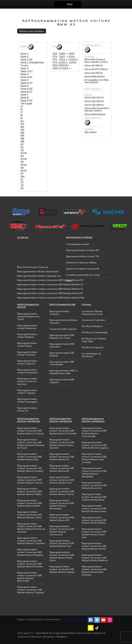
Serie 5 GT (27, 83)
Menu (70, 4)
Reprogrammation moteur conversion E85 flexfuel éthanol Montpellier (94, 472)
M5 (22, 136)
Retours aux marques (32, 31)
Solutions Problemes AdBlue (81, 263)
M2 (22, 127)
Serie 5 (25, 80)
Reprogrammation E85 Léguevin (62, 381)
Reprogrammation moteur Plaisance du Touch (28, 316)
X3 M (23, 153)
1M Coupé (26, 103)
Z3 (22, 182)
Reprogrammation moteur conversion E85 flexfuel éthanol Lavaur (94, 509)
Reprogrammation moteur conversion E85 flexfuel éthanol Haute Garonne (62, 444)
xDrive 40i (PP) (96, 69)
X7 (22, 174)
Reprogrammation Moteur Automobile (38, 271)
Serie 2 (25, 57)
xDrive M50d (95, 114)
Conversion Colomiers (94, 320)
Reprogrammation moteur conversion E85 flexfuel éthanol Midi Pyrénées (94, 571)
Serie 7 (25, 95)
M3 (22, 130)
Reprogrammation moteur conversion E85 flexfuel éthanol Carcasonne (62, 530)
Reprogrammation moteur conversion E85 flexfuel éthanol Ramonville (29, 577)
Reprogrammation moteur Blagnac (27, 336)
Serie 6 (25, 86)
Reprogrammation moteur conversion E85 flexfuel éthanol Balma (94, 520)
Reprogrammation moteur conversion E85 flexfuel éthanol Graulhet (30, 468)
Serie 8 (25, 98)
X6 (22, 168)
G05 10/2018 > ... (62, 65)
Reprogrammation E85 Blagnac (62, 354)
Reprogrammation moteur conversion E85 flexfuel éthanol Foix (62, 543)
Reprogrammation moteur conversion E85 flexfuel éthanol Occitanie (63, 431)
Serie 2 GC (27, 60)
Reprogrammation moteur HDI (83, 250)
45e (91, 132)
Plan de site (81, 619)
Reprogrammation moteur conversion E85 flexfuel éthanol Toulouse (31, 431)
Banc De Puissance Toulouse (33, 267)
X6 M (23, 171)
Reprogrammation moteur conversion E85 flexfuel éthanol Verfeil (94, 546)
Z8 (22, 188)
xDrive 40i (94, 66)
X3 (22, 150)
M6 (22, 139)
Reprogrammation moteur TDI (82, 256)
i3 (22, 106)
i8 (22, 115)
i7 (22, 112)
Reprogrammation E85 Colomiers (62, 345)
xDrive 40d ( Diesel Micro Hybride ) (97, 110)
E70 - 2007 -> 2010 (64, 57)
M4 (22, 133)
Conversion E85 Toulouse (63, 329)
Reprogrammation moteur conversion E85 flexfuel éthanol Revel (94, 497)
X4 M (23, 159)
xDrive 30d (94, 101)
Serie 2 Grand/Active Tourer (32, 64)
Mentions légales (68, 619)
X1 (22, 144)
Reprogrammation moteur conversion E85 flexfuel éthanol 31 (62, 457)
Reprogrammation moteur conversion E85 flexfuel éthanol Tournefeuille (94, 432)
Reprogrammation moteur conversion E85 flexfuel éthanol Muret (29, 503)
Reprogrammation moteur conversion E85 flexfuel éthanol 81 (62, 468)
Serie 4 (25, 74)
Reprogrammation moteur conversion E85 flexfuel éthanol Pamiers (30, 564)
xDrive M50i (95, 77)
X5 (22, 162)
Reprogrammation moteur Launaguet (27, 400)
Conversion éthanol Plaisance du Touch (92, 313)
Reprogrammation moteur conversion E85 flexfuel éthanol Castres (30, 480)
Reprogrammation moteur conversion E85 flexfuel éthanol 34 (94, 485)
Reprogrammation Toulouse (59, 313)
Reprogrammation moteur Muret (27, 345)
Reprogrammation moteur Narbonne (27, 327)
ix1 (22, 121)
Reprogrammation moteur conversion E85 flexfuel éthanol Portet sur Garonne (31, 528)
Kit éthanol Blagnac (92, 326)
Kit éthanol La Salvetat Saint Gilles (94, 340)
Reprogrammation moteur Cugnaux (27, 392)
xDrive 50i (94, 73)
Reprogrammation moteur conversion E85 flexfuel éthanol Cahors (62, 491)
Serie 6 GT (27, 92)
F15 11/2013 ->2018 (64, 63)
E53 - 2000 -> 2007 (64, 54)
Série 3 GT (27, 71)
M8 (22, 142)
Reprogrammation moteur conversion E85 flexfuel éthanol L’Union (30, 515)
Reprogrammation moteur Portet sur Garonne (27, 381)
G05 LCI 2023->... (62, 68)
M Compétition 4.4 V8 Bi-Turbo (97, 81)
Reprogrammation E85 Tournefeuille (62, 363)
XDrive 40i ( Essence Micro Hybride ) (96, 61)
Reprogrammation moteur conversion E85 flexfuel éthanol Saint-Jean (94, 533)
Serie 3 (25, 68)
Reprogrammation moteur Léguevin (27, 362)
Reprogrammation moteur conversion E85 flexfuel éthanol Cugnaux (95, 445)
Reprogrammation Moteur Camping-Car (39, 276)
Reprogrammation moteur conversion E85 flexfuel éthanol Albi (29, 457)
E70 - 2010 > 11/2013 (65, 60)
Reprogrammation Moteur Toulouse (64, 321)
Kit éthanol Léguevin (93, 347)
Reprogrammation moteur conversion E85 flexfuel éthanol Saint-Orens (62, 556)
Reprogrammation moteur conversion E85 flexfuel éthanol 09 (62, 517)
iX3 (22, 124)
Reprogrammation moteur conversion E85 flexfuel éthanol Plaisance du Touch (31, 444)
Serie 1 (25, 54)
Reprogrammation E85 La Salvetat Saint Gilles (63, 372)
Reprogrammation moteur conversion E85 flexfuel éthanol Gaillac (29, 491)
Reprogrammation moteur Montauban (27, 371)
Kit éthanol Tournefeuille (95, 332)
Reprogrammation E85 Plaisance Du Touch (62, 337)
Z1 (22, 180)
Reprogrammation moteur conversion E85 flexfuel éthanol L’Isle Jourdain (94, 458)
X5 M (23, 165)
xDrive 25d (94, 98)
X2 (22, 147)
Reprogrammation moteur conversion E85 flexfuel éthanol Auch (62, 480)
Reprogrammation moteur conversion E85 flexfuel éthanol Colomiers (31, 541)
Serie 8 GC (27, 101)
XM (22, 177)
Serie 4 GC (27, 77)
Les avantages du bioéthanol (91, 355)
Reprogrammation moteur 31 (27, 409)
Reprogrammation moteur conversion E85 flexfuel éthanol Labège (62, 569)
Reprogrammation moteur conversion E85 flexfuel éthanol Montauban (62, 504)
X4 (22, 156)
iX (22, 118)
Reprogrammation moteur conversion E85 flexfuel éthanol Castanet (31, 590)
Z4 (22, 185)
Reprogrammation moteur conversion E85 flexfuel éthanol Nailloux (95, 558)
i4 (22, 109)
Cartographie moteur (78, 244)
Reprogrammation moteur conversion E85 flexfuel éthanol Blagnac (30, 552)
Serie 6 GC (27, 89)
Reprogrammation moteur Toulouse (27, 353)
